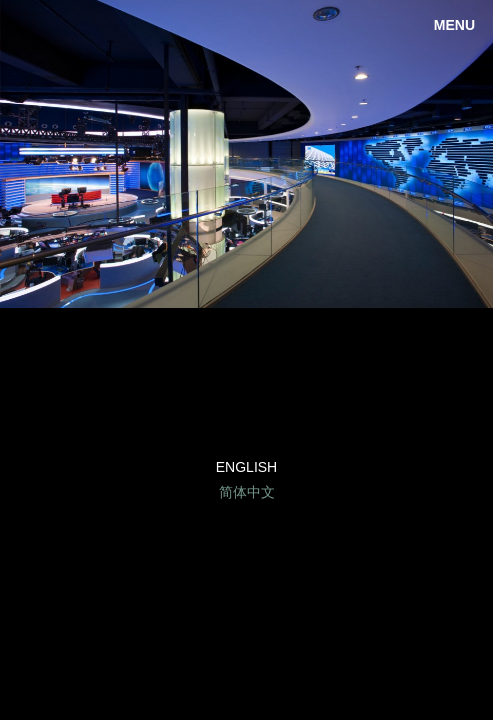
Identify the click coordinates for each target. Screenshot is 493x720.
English (246, 467)
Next (463, 154)
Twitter (295, 415)
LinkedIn (197, 415)
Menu (454, 25)
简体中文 (247, 492)
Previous (30, 154)
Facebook (246, 415)
